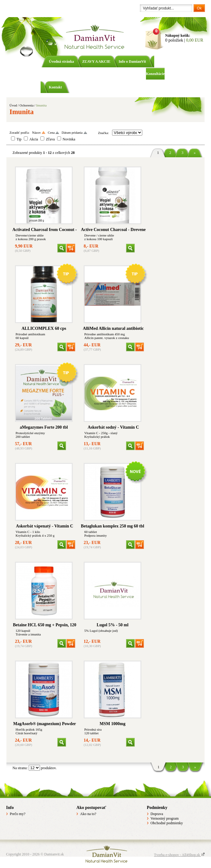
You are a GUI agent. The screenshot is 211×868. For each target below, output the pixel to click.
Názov (36, 132)
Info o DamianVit (132, 61)
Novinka (69, 139)
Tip (19, 139)
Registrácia (34, 8)
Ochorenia (27, 105)
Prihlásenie (15, 8)
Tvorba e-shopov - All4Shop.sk (179, 855)
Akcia (34, 139)
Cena (51, 132)
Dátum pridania (72, 132)
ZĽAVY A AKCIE (96, 61)
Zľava (50, 139)
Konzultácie (155, 74)
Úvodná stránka (61, 61)
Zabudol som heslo (58, 8)
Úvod (13, 105)
